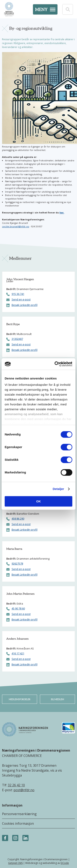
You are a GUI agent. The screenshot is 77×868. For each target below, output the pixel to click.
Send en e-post (21, 299)
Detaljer (58, 489)
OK (39, 501)
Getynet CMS (15, 863)
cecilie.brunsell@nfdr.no (16, 226)
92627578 (17, 564)
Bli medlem (57, 699)
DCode (65, 863)
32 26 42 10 (16, 785)
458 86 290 (18, 519)
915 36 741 (18, 294)
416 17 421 (18, 653)
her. (62, 213)
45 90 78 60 (18, 609)
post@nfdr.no (24, 790)
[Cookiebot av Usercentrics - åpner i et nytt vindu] (55, 364)
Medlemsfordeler (20, 699)
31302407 (17, 339)
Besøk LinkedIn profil (25, 305)
